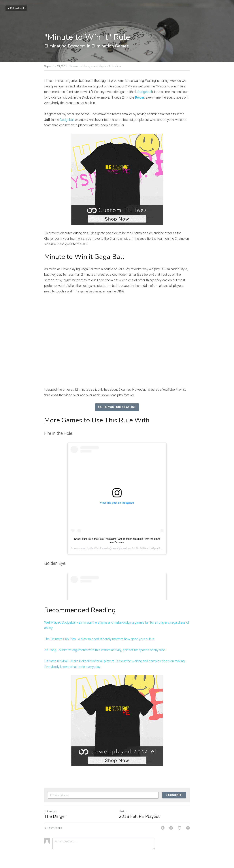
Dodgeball (145, 92)
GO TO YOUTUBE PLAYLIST (117, 407)
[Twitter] (171, 828)
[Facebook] (163, 828)
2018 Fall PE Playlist (139, 816)
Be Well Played (99, 548)
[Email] (188, 828)
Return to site (16, 8)
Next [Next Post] (123, 811)
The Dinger (55, 816)
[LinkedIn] (180, 828)
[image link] (117, 179)
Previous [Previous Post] (51, 811)
